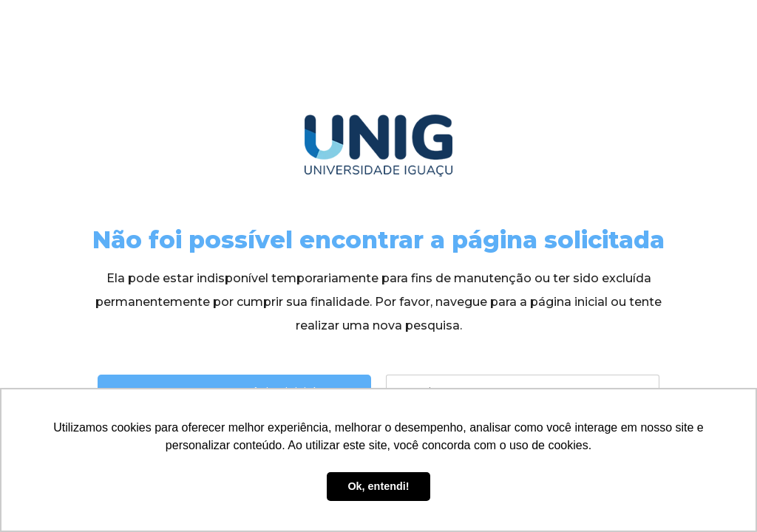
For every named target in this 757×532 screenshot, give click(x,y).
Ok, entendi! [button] (378, 486)
